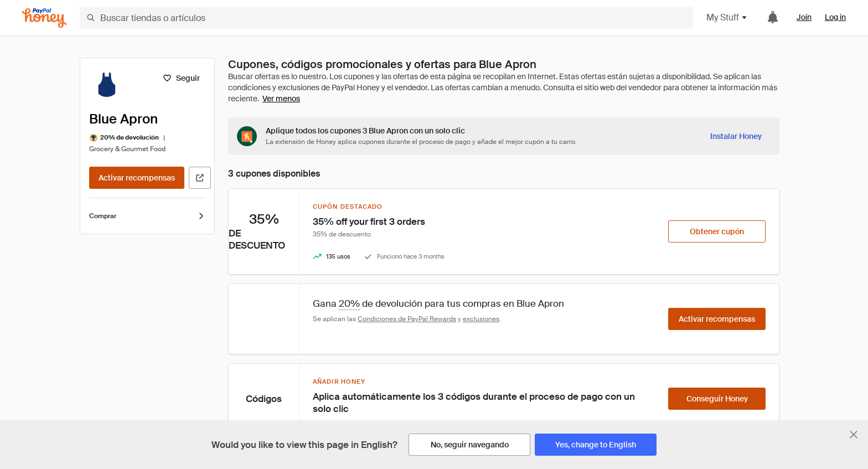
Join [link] (804, 17)
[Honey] (44, 18)
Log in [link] (835, 17)
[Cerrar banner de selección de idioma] (854, 435)
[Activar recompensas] (137, 178)
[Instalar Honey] (736, 136)
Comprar (147, 216)
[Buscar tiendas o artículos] (386, 18)
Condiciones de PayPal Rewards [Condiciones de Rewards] (407, 319)
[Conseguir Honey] (717, 399)
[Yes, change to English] (596, 445)
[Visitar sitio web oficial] (200, 178)
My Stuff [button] (727, 17)
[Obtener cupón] (717, 231)
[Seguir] (181, 78)
